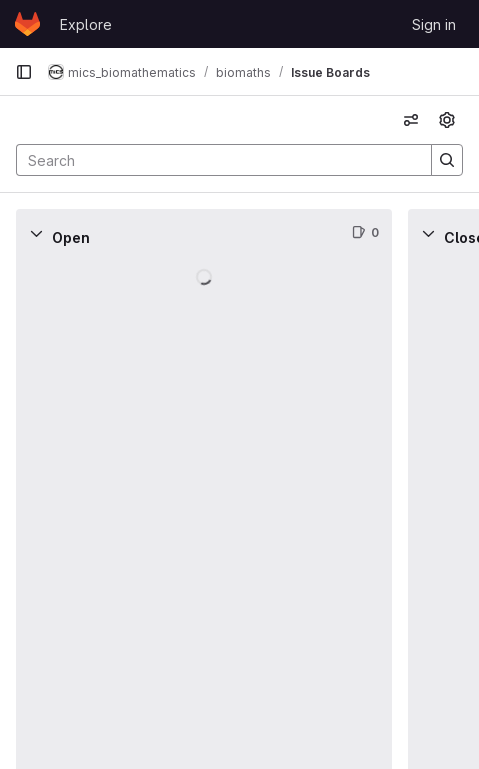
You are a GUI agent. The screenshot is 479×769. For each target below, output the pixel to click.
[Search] (214, 160)
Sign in (434, 24)
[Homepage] (27, 24)
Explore (86, 24)
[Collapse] (36, 233)
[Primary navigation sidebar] (24, 72)
